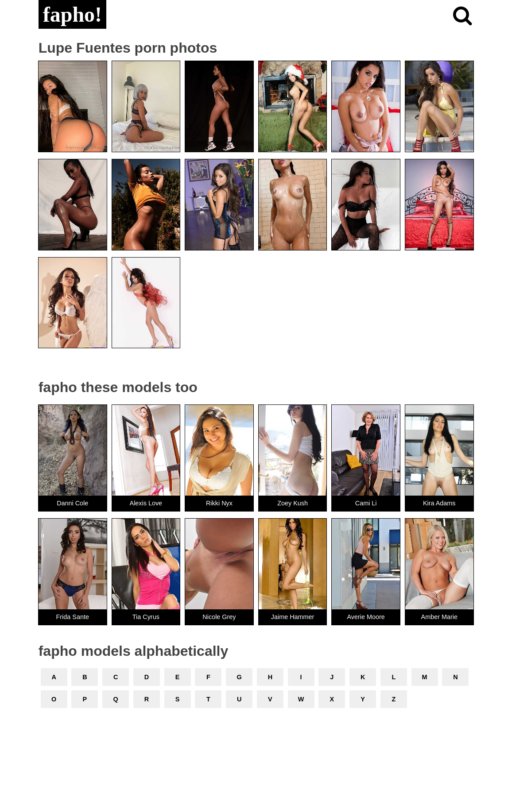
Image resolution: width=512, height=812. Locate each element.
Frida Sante (73, 617)
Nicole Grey (219, 617)
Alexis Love (146, 503)
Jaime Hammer (293, 617)
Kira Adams (439, 503)
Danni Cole (72, 503)
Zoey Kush (293, 503)
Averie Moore (366, 617)
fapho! (72, 14)
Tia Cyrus (146, 617)
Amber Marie (439, 617)
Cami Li (366, 503)
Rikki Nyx (219, 503)
